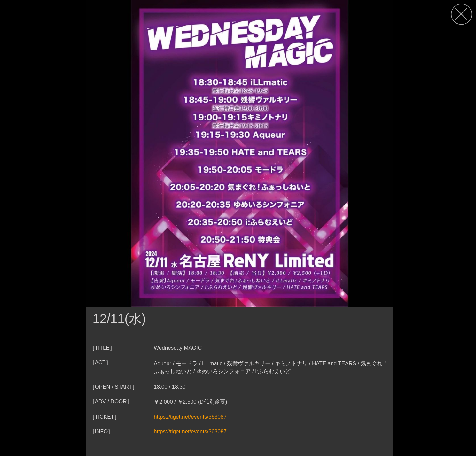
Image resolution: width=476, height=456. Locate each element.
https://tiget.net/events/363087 (190, 417)
